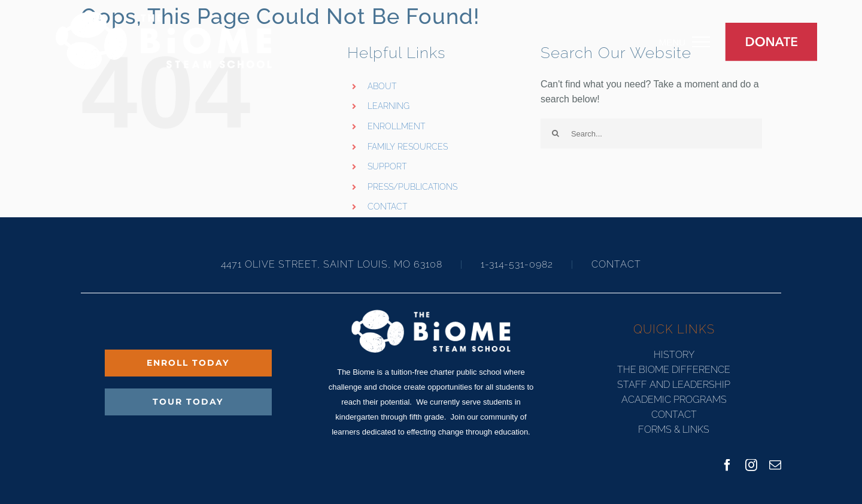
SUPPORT (387, 166)
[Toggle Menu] (710, 42)
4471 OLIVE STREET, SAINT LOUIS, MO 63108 (333, 264)
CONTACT (387, 207)
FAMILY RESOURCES (408, 147)
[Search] (556, 133)
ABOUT (382, 86)
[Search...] (651, 133)
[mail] (775, 465)
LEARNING (388, 106)
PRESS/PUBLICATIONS (412, 187)
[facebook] (727, 465)
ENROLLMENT (396, 126)
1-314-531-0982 (517, 264)
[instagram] (751, 465)
